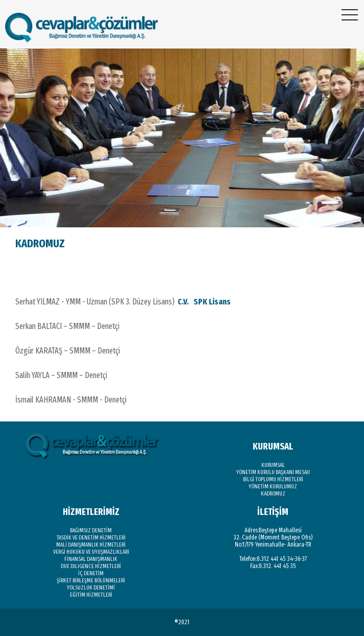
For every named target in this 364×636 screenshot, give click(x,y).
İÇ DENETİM (91, 573)
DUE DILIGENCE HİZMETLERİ (91, 566)
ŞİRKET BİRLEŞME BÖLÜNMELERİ (91, 581)
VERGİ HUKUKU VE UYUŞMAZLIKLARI (91, 552)
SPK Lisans (212, 302)
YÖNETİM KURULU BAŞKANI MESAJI (273, 472)
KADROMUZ (273, 494)
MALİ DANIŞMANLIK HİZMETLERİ (91, 545)
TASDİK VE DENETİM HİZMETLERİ (91, 538)
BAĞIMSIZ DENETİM (91, 531)
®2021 (182, 622)
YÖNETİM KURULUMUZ (273, 487)
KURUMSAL (273, 465)
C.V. (184, 302)
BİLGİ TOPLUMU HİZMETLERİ (273, 479)
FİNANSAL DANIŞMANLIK (91, 559)
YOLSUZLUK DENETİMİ (91, 588)
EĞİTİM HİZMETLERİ (91, 595)
